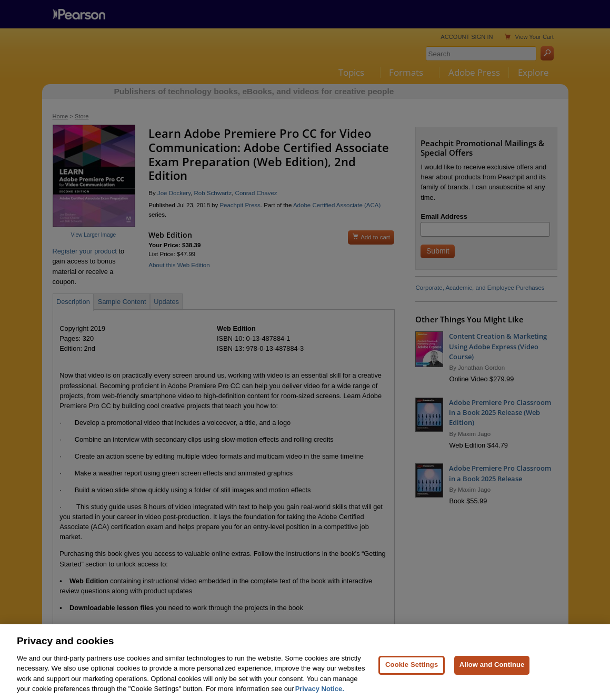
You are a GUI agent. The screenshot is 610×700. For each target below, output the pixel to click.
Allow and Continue (492, 669)
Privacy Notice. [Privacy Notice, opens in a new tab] (320, 693)
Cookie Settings (412, 669)
